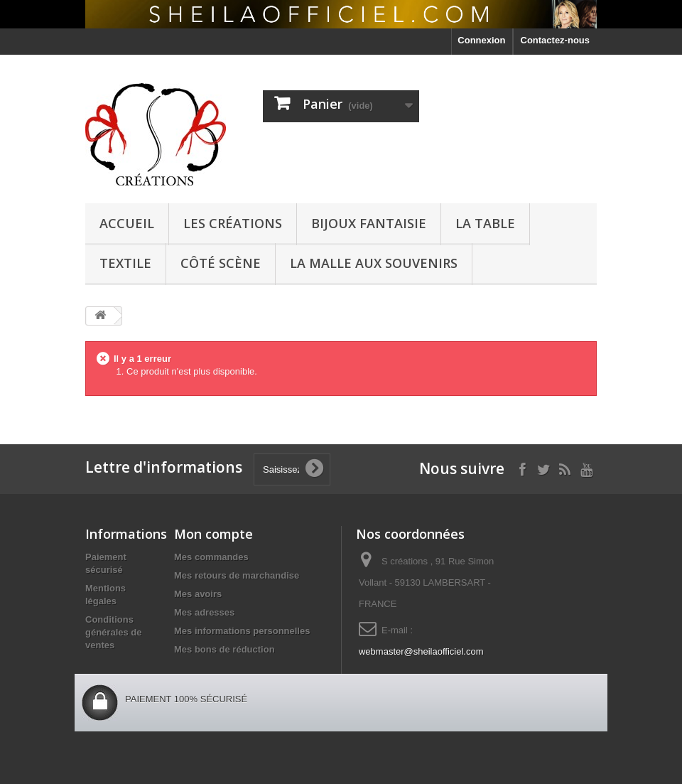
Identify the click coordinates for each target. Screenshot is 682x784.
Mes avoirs (198, 594)
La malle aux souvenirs (374, 263)
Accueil (127, 223)
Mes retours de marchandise (237, 575)
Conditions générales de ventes (114, 632)
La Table (485, 223)
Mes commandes (211, 557)
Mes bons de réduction (224, 649)
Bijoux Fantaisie (369, 223)
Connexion (481, 40)
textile (125, 263)
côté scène (221, 263)
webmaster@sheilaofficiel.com (421, 651)
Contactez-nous (556, 40)
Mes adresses (204, 612)
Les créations (233, 223)
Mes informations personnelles (242, 631)
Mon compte (213, 534)
